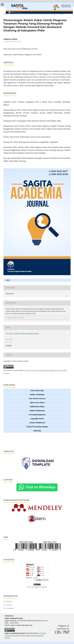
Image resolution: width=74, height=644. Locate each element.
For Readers (8, 601)
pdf (8, 280)
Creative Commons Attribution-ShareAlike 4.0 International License (25, 635)
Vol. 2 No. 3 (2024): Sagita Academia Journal (38, 14)
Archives (14, 14)
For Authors (8, 605)
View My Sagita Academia (37, 587)
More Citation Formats (16, 318)
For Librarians (9, 608)
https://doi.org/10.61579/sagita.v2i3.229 (23, 49)
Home (6, 14)
